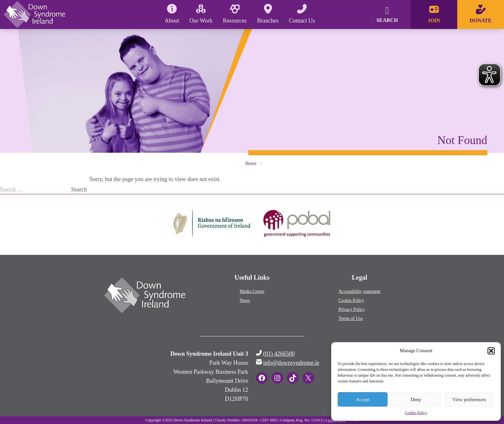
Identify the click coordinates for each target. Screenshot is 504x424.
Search (79, 189)
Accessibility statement (360, 291)
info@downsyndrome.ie (291, 363)
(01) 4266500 (279, 354)
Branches (268, 14)
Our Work (201, 14)
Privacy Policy (352, 309)
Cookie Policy (416, 413)
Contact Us (302, 14)
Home (251, 164)
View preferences (469, 400)
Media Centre (252, 291)
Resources (235, 14)
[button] (491, 351)
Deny (416, 400)
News (245, 300)
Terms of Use (351, 318)
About (172, 14)
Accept (362, 400)
